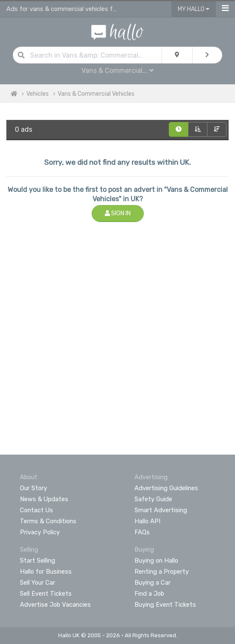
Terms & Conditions (48, 521)
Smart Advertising (161, 510)
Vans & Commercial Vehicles (96, 94)
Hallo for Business (46, 572)
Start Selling (38, 561)
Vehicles (38, 94)
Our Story (34, 488)
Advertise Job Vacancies (55, 605)
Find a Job (149, 594)
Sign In (118, 213)
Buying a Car (152, 583)
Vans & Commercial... (117, 71)
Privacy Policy (40, 532)
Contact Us (36, 510)
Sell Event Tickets (46, 594)
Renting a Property (162, 572)
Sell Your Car (38, 583)
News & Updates (44, 499)
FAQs (142, 532)
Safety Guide (153, 499)
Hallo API (147, 521)
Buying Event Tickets (165, 605)
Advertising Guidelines (166, 488)
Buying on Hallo (156, 561)
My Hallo (194, 9)
